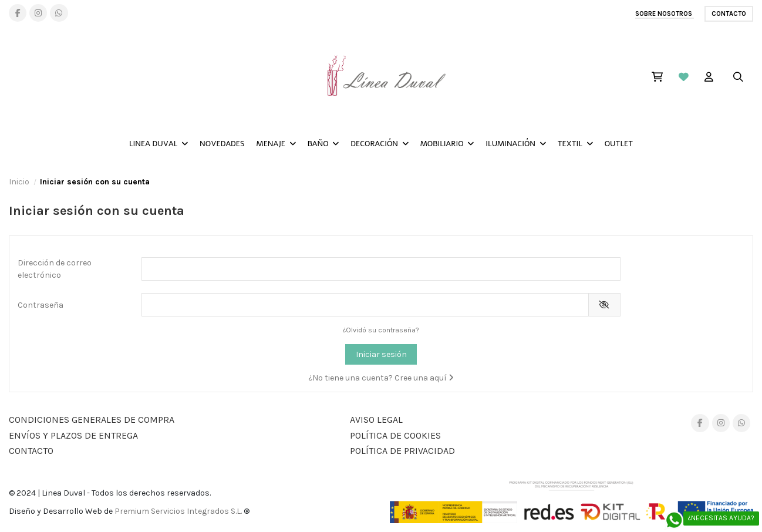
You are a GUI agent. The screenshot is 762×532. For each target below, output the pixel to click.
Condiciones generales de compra (92, 420)
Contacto (729, 14)
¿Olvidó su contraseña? (381, 330)
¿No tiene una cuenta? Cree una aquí (381, 378)
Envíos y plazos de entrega (73, 435)
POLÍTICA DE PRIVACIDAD (402, 451)
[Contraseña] (365, 305)
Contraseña (41, 305)
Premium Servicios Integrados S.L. (178, 511)
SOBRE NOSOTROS (665, 14)
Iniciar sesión (381, 354)
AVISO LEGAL (376, 420)
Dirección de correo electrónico (55, 269)
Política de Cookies (395, 435)
